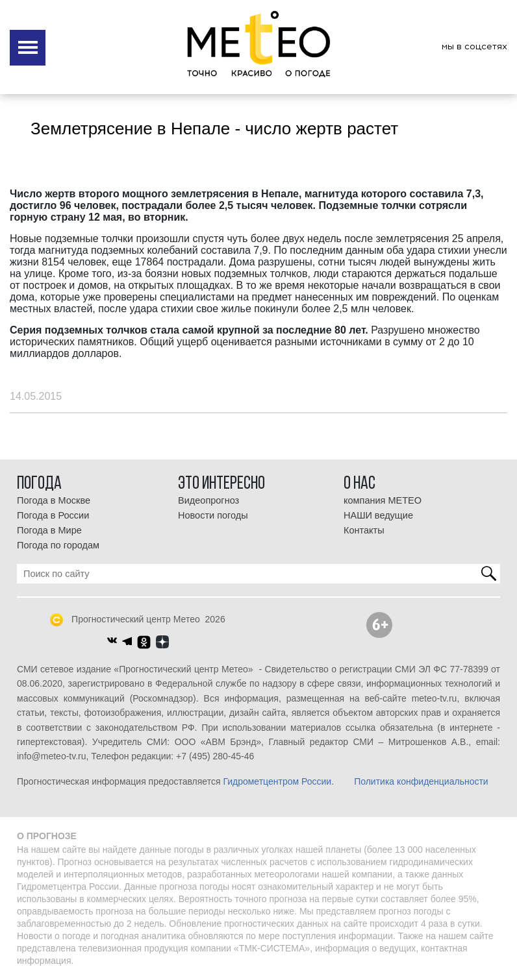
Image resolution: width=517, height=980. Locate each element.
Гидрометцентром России (277, 781)
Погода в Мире (49, 530)
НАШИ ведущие (378, 515)
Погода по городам (58, 545)
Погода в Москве (54, 500)
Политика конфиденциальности (421, 781)
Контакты (364, 530)
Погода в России (53, 515)
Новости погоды (213, 515)
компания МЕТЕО (383, 500)
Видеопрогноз (208, 500)
